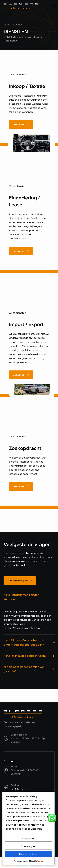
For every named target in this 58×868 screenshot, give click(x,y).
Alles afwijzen (28, 846)
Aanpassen (28, 838)
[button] (29, 599)
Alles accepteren (28, 854)
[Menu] (53, 6)
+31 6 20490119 (19, 789)
